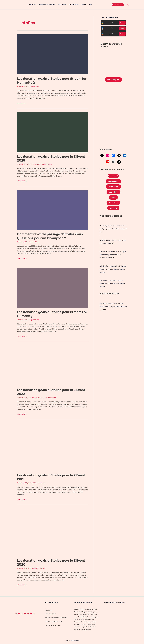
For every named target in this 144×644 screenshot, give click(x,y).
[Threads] (31, 614)
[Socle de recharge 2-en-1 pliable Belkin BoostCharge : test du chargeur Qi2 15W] (100, 299)
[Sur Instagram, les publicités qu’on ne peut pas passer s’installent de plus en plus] (100, 222)
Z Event (27, 164)
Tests (84, 5)
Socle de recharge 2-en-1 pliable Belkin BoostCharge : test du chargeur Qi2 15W (113, 307)
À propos (48, 610)
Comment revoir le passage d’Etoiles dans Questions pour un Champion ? (50, 236)
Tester (122, 23)
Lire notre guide (113, 80)
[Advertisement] (113, 115)
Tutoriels (113, 208)
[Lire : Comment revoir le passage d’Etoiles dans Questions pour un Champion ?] (53, 210)
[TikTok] (34, 614)
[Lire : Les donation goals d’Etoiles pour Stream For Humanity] (53, 288)
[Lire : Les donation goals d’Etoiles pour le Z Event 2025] (53, 132)
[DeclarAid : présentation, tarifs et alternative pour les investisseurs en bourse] (100, 276)
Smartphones (74, 5)
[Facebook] (19, 614)
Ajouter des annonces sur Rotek (56, 618)
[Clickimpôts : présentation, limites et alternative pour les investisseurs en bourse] (100, 262)
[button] (118, 5)
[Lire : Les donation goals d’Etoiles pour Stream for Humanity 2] (53, 54)
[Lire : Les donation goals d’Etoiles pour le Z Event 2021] (53, 447)
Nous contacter (50, 614)
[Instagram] (16, 614)
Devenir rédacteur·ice (52, 625)
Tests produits (113, 176)
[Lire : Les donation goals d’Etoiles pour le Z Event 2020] (53, 532)
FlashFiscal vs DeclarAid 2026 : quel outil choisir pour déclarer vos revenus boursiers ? (113, 255)
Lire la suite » (22, 103)
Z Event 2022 (39, 398)
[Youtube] (25, 614)
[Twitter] (22, 614)
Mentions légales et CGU (54, 621)
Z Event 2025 (35, 164)
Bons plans (113, 203)
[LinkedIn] (28, 614)
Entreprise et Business (47, 5)
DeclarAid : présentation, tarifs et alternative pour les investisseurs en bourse (112, 284)
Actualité (32, 5)
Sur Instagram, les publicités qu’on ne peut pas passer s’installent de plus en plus (113, 229)
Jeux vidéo (62, 5)
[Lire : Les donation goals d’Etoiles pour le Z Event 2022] (53, 366)
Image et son (113, 187)
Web (90, 5)
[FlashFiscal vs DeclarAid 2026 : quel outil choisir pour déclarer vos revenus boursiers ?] (100, 247)
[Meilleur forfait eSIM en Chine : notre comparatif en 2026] (100, 236)
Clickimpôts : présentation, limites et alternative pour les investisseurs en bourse (113, 269)
